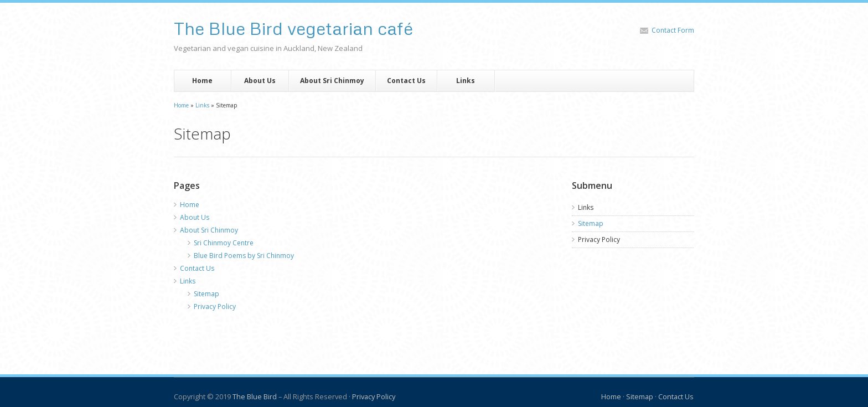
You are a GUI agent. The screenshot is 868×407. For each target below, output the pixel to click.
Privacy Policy (215, 306)
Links (466, 81)
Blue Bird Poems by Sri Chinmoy (244, 256)
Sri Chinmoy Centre (224, 243)
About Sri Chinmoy (332, 81)
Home (202, 81)
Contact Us (406, 81)
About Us (260, 81)
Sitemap (206, 294)
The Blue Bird (255, 396)
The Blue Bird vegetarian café (293, 28)
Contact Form (673, 30)
